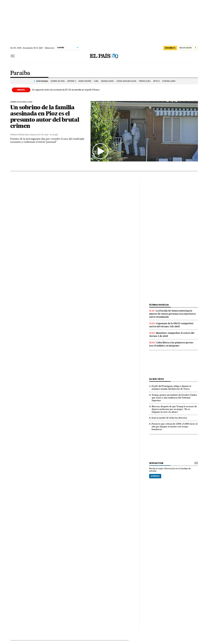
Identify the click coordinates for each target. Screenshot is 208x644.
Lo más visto (156, 379)
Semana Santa (107, 81)
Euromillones (169, 81)
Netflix (157, 81)
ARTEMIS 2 (71, 81)
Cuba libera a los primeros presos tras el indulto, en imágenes (171, 344)
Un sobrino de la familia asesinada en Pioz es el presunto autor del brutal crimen (45, 116)
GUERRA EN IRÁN (57, 81)
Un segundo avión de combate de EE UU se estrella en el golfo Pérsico (66, 90)
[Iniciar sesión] (188, 48)
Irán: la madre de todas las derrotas (169, 418)
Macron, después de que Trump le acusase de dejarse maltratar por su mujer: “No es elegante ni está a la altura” (174, 409)
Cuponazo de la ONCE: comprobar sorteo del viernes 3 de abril (171, 325)
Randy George (85, 81)
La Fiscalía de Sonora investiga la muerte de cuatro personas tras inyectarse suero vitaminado (172, 314)
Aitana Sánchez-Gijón (126, 81)
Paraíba (20, 73)
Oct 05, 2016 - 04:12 (48, 135)
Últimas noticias (159, 305)
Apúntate (155, 476)
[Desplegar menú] (13, 56)
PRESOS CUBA (145, 81)
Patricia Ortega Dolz (20, 135)
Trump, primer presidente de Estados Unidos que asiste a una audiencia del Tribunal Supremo (174, 398)
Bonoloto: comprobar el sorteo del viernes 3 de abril (172, 335)
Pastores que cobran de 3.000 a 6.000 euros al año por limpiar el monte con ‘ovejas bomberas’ (175, 427)
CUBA (96, 81)
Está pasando (42, 81)
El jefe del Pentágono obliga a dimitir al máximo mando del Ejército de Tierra (171, 387)
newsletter (156, 463)
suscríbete (170, 48)
